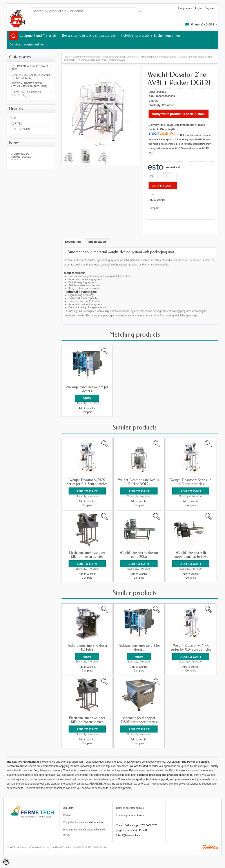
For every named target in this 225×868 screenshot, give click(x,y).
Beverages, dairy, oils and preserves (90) (30, 76)
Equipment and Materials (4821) (29, 68)
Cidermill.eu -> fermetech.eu (31, 156)
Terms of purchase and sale (130, 807)
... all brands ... (22, 129)
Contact (67, 815)
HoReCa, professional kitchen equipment (151, 35)
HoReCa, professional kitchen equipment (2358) (29, 85)
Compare (154, 208)
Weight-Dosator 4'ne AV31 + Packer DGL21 (139, 482)
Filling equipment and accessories (158, 57)
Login (198, 8)
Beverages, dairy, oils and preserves (89, 35)
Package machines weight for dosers (87, 389)
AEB (13, 118)
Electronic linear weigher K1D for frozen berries (87, 554)
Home (67, 57)
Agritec (17, 124)
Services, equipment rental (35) (26, 94)
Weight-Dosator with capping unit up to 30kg (191, 554)
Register (210, 8)
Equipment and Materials (38, 35)
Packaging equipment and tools (120, 57)
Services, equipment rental (29, 44)
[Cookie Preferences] (6, 862)
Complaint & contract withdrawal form (84, 822)
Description (73, 242)
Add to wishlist (157, 200)
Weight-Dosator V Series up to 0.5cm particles (191, 482)
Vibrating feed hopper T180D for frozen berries (139, 720)
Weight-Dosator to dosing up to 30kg (139, 554)
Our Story (68, 807)
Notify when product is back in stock (179, 114)
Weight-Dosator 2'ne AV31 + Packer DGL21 (102, 60)
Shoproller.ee (210, 847)
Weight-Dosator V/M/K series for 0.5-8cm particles (87, 482)
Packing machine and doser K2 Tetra (87, 647)
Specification (97, 242)
